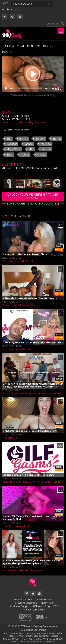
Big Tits (57, 139)
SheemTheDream (40, 394)
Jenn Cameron (10, 438)
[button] (33, 74)
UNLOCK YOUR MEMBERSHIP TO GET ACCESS (33, 196)
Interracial (46, 144)
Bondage (12, 144)
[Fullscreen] (60, 88)
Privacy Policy (47, 603)
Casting (29, 600)
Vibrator (42, 155)
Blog (47, 606)
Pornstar (47, 149)
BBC (9, 139)
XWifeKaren (40, 122)
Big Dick (40, 139)
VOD (56, 606)
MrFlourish (8, 122)
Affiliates (37, 606)
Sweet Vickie (56, 394)
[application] (33, 74)
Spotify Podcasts (45, 600)
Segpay (11, 636)
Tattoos (25, 155)
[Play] (6, 88)
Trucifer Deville (24, 122)
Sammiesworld (38, 570)
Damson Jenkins (11, 305)
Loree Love (8, 526)
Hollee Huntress (44, 482)
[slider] (30, 88)
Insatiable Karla (28, 305)
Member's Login (10, 9)
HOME (5, 3)
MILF (31, 149)
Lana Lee (58, 482)
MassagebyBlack (24, 526)
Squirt (10, 155)
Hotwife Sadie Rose (27, 261)
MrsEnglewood (22, 349)
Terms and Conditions (25, 603)
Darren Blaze (9, 261)
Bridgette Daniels (11, 482)
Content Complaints (34, 610)
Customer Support (20, 606)
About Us (17, 600)
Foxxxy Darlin (28, 482)
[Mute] (54, 88)
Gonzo (29, 144)
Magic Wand (14, 149)
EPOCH (20, 636)
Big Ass (24, 139)
